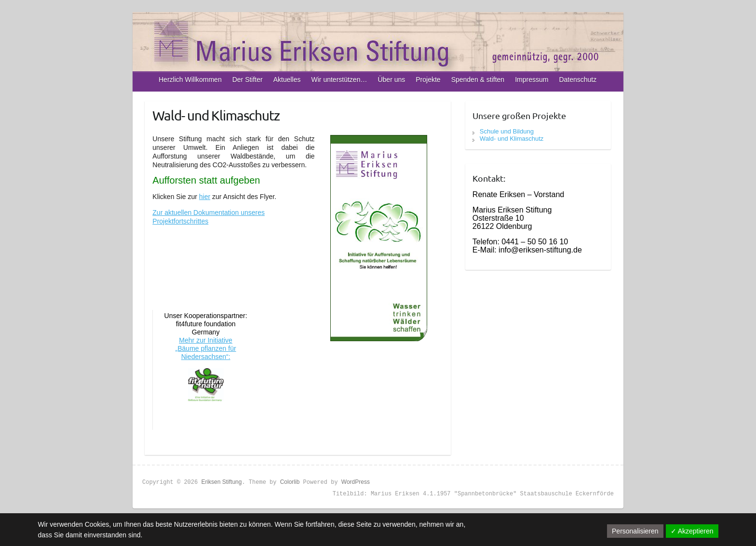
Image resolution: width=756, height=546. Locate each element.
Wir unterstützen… (339, 80)
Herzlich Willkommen (190, 80)
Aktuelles (287, 80)
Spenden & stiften (478, 80)
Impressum (532, 80)
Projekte (428, 80)
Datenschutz (578, 80)
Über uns (391, 80)
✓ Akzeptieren (692, 531)
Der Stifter (248, 80)
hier (205, 197)
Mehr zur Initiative (205, 340)
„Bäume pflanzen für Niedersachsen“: (206, 353)
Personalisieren (635, 531)
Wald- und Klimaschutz (512, 139)
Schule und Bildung (507, 131)
